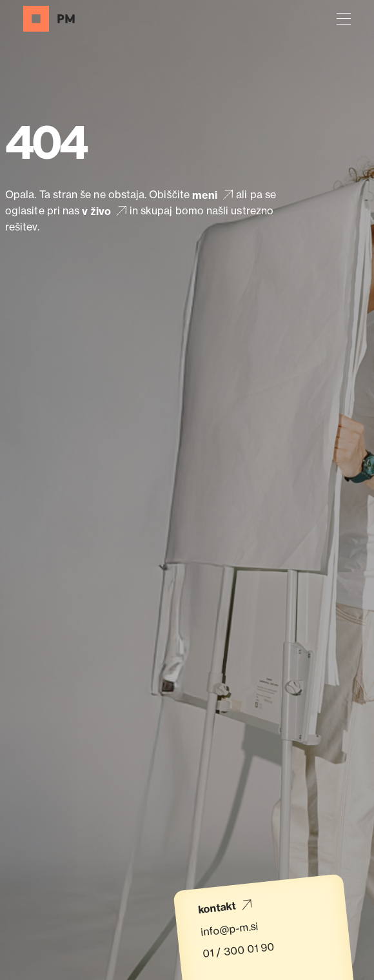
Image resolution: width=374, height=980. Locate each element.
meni (214, 195)
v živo (105, 211)
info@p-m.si (229, 929)
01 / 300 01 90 (239, 950)
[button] (344, 19)
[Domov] (49, 19)
